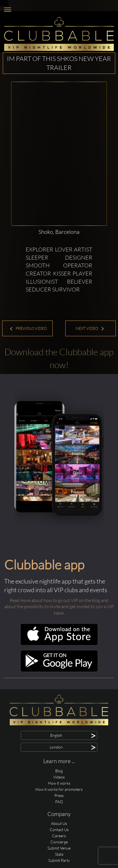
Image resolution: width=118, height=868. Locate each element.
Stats (59, 854)
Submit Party (59, 860)
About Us (59, 823)
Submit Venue (59, 848)
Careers (59, 836)
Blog (59, 771)
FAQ (59, 802)
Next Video (90, 328)
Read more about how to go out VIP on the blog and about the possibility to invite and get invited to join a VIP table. (59, 607)
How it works (59, 783)
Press (59, 795)
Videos (59, 777)
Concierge (59, 842)
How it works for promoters (59, 789)
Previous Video (28, 328)
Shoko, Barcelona (59, 232)
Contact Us (59, 830)
